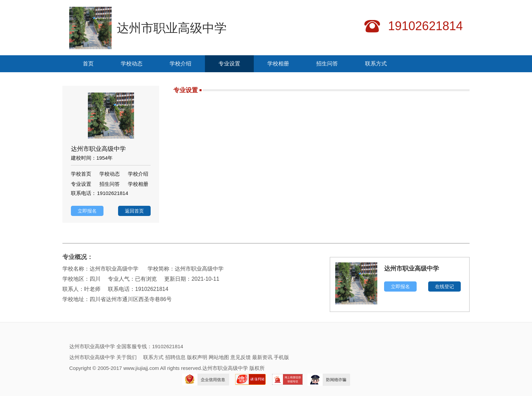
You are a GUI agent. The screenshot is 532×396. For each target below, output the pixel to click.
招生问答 (327, 64)
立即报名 (87, 211)
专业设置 (229, 64)
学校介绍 (180, 64)
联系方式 (376, 64)
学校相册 (278, 64)
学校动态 (132, 64)
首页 (88, 64)
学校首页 (81, 174)
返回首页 (134, 211)
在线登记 (444, 286)
